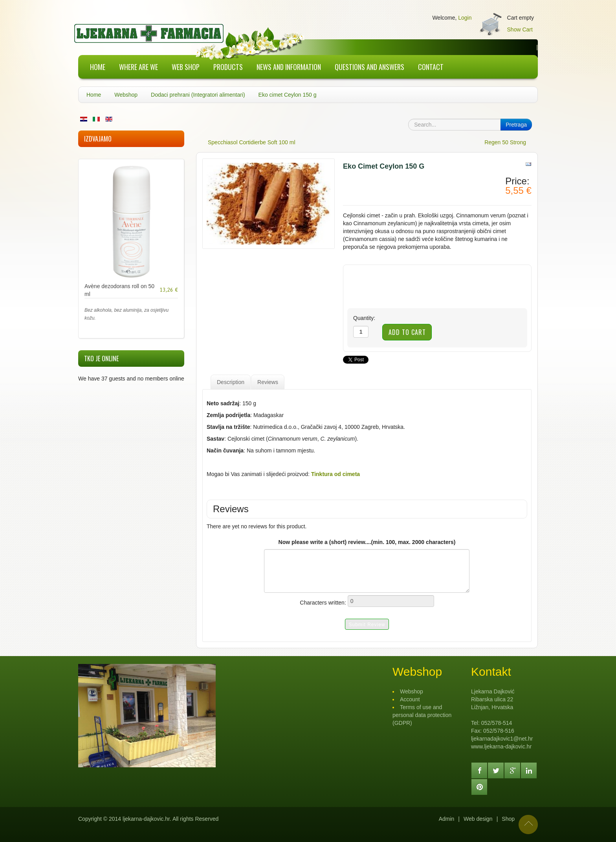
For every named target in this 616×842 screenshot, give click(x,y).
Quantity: (364, 318)
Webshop (126, 95)
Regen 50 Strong (505, 142)
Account (410, 699)
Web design (478, 819)
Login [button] (465, 18)
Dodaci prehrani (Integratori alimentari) (198, 95)
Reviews (268, 382)
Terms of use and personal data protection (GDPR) (422, 715)
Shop (508, 819)
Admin (447, 819)
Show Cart (520, 29)
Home (94, 95)
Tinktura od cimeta (335, 474)
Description (231, 382)
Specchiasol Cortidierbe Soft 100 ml (252, 142)
